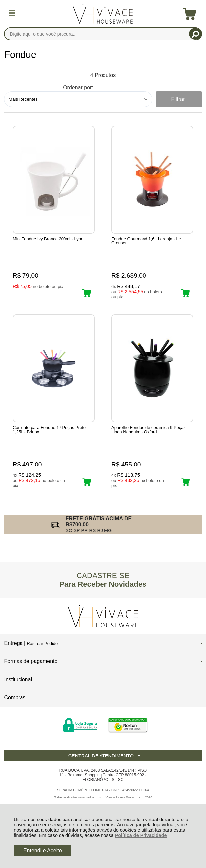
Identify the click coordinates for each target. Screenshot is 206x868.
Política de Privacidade (141, 835)
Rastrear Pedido (42, 643)
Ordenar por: (78, 88)
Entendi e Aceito (43, 850)
